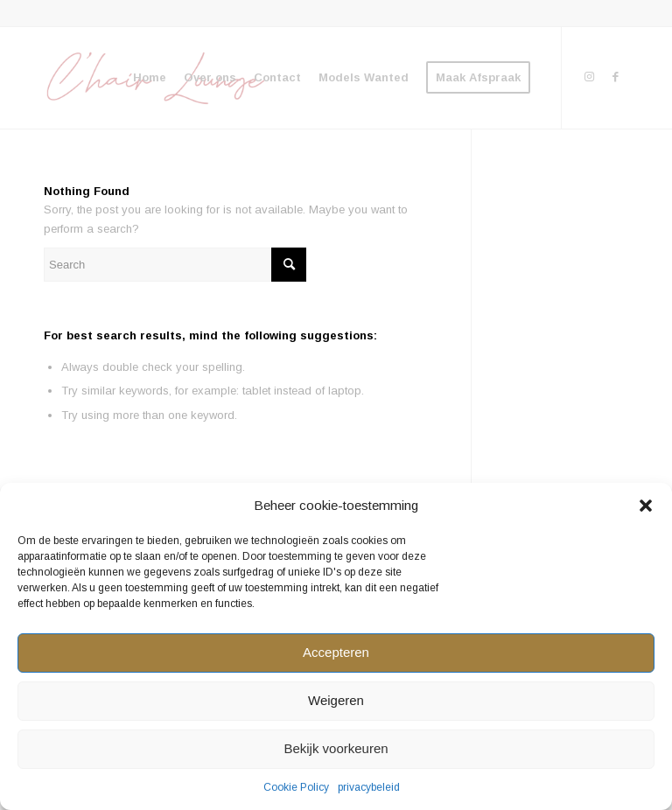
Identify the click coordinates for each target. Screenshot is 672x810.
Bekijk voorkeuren (336, 748)
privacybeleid (369, 787)
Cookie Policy (296, 787)
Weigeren (336, 700)
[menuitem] (150, 78)
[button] (646, 506)
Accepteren (336, 652)
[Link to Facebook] (615, 77)
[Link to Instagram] (589, 77)
